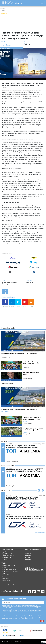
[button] (39, 493)
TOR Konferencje (30, 554)
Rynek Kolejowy (7, 552)
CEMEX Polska (7, 581)
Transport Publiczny (8, 556)
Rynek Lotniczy (7, 557)
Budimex (5, 567)
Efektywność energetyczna (10, 571)
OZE (4, 573)
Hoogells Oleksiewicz (9, 566)
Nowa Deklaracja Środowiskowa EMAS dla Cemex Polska (19, 354)
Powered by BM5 (18, 642)
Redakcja (28, 556)
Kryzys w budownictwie (9, 577)
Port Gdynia (6, 579)
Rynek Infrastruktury (8, 554)
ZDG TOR (28, 552)
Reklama (28, 557)
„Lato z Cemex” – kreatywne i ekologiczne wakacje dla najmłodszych (32, 364)
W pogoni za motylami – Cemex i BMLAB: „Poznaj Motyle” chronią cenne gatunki (33, 430)
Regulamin (28, 559)
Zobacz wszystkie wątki (8, 584)
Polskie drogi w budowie (9, 569)
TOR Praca (5, 559)
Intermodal (6, 575)
